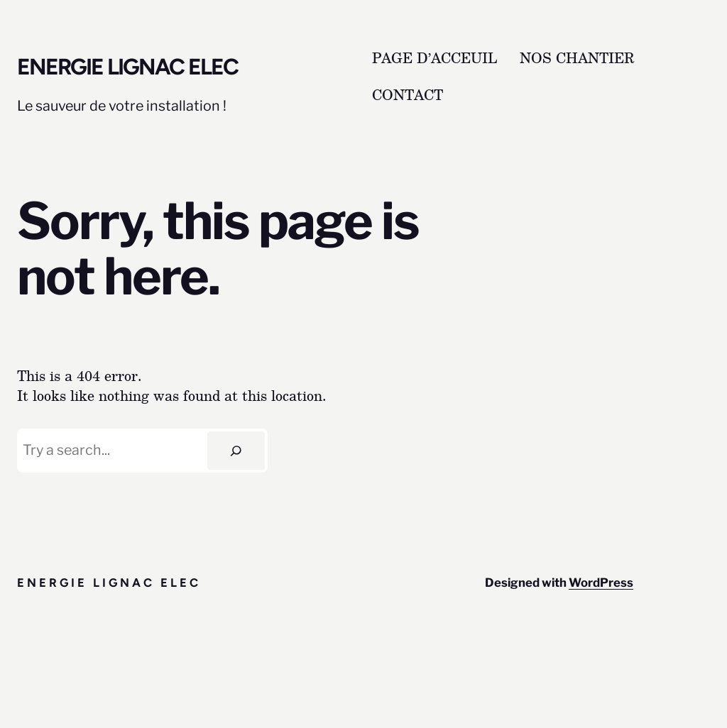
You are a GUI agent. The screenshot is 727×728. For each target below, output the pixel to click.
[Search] (236, 451)
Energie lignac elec (127, 67)
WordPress (601, 583)
